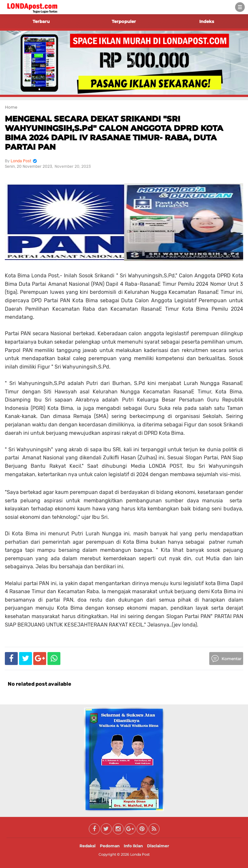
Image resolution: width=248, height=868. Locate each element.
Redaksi (88, 846)
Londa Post (140, 854)
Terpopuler (124, 21)
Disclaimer (158, 846)
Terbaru (41, 21)
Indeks (207, 21)
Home (11, 107)
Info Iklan (133, 846)
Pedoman (110, 846)
